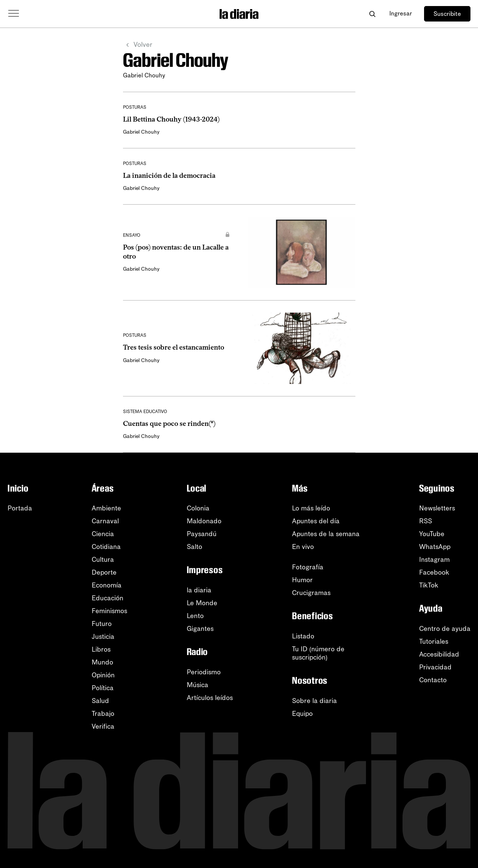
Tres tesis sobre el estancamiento (174, 347)
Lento (195, 616)
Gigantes (200, 629)
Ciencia (103, 534)
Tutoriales (434, 641)
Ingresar (401, 13)
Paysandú (202, 534)
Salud (100, 701)
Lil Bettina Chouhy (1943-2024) (171, 119)
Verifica (103, 726)
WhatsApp (435, 547)
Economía (107, 585)
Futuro (102, 624)
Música (198, 685)
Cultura (103, 560)
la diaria (199, 590)
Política (103, 688)
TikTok (429, 585)
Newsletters (437, 508)
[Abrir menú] (14, 14)
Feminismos (109, 611)
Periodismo (204, 672)
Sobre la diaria (314, 701)
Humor (302, 580)
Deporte (104, 572)
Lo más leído (311, 508)
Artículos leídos (210, 698)
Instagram (434, 560)
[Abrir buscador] (372, 14)
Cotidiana (106, 547)
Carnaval (105, 521)
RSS (426, 521)
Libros (101, 649)
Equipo (302, 714)
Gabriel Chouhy (141, 132)
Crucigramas (311, 593)
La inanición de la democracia (169, 176)
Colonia (198, 508)
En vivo (303, 547)
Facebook (434, 572)
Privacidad (435, 667)
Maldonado (204, 521)
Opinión (103, 675)
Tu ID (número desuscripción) (318, 653)
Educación (108, 598)
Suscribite (447, 14)
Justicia (103, 637)
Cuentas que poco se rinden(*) (169, 424)
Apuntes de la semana (326, 534)
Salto (194, 547)
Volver (138, 45)
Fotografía (308, 567)
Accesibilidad (439, 654)
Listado (303, 636)
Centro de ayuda (445, 629)
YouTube (432, 534)
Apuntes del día (316, 521)
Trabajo (103, 714)
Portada (20, 508)
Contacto (433, 680)
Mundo (102, 662)
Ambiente (106, 508)
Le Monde (202, 603)
